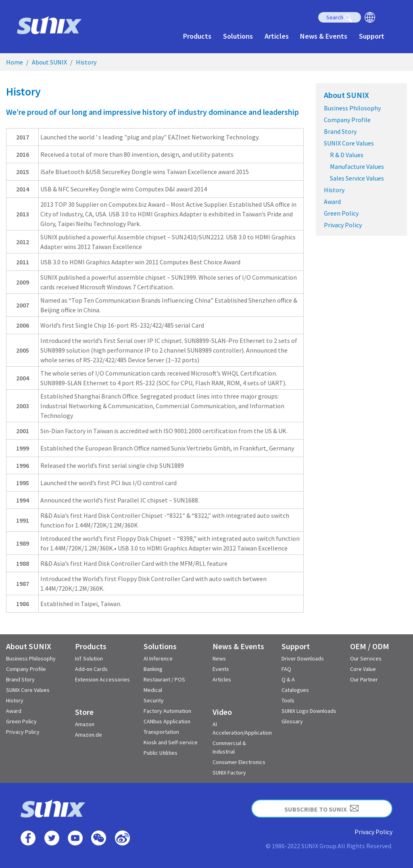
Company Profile (347, 120)
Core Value (363, 669)
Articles (277, 36)
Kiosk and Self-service (171, 742)
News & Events (324, 36)
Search (339, 18)
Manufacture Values (357, 166)
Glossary (292, 721)
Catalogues (295, 690)
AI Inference (158, 658)
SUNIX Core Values (349, 143)
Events (221, 669)
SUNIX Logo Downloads (309, 711)
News (219, 658)
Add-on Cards (91, 669)
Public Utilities (161, 753)
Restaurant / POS (164, 679)
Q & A (288, 679)
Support (372, 36)
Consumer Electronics (239, 762)
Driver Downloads (303, 658)
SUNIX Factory (229, 772)
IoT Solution (89, 658)
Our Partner (364, 679)
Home (15, 62)
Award (332, 201)
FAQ (286, 669)
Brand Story (340, 131)
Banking (153, 669)
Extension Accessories (102, 679)
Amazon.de (89, 735)
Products (197, 36)
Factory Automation (167, 711)
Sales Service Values (357, 178)
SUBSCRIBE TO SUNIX (322, 808)
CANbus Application (167, 721)
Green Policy (341, 213)
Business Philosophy (352, 108)
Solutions (238, 36)
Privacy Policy (343, 225)
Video (222, 712)
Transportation (161, 732)
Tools (288, 700)
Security (154, 700)
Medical (153, 690)
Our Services (366, 658)
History (86, 62)
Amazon (85, 724)
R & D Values (347, 155)
